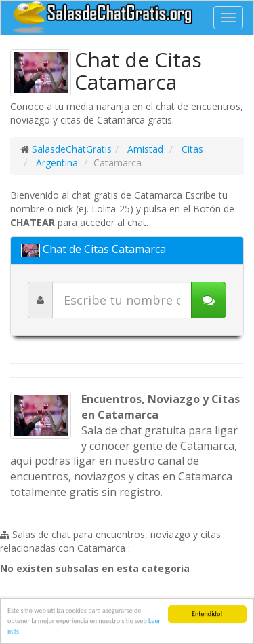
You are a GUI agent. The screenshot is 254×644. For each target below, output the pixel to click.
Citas (191, 149)
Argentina (56, 163)
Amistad (144, 149)
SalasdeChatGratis (72, 149)
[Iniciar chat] (209, 300)
